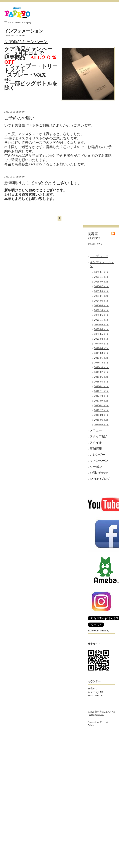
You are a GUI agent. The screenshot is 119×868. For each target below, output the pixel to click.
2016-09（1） (102, 415)
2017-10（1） (102, 396)
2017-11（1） (102, 391)
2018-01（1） (102, 386)
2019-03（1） (102, 353)
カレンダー (97, 455)
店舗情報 (96, 449)
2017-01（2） (102, 405)
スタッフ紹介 (99, 436)
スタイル (96, 443)
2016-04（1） (102, 424)
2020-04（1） (102, 339)
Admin (91, 725)
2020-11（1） (102, 320)
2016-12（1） (102, 410)
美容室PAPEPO (103, 712)
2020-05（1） (102, 334)
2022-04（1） (102, 305)
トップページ (99, 256)
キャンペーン (99, 461)
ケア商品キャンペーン (26, 42)
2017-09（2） (102, 401)
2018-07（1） (102, 372)
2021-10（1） (102, 310)
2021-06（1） (102, 315)
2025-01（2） (102, 296)
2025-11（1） (102, 277)
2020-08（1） (102, 329)
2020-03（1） (102, 344)
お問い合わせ (99, 473)
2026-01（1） (102, 272)
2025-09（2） (102, 282)
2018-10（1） (102, 367)
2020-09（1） (102, 324)
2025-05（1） (102, 291)
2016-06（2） (102, 420)
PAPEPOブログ (100, 479)
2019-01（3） (102, 358)
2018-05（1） (102, 382)
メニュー (96, 430)
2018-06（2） (102, 377)
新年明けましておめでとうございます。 (43, 183)
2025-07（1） (102, 286)
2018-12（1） (102, 363)
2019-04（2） (102, 348)
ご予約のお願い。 (22, 118)
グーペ (103, 722)
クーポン (96, 467)
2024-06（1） (102, 301)
